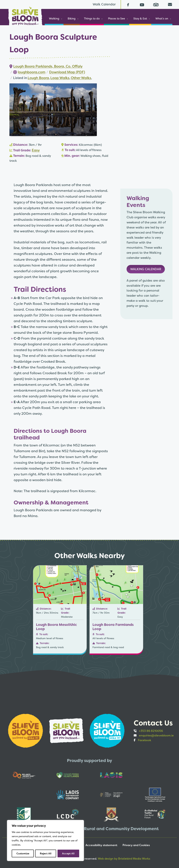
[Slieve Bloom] (25, 15)
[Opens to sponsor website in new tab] (26, 730)
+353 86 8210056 (151, 731)
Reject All (46, 853)
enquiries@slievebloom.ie (156, 735)
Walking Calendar (146, 269)
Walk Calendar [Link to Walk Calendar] (104, 4)
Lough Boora (38, 78)
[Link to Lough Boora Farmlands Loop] (116, 609)
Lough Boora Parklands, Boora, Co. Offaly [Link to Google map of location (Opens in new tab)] (48, 66)
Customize (23, 853)
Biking (72, 18)
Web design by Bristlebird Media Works (124, 859)
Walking (54, 18)
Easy (36, 150)
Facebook (145, 740)
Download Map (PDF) (67, 72)
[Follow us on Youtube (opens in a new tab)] (142, 4)
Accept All (68, 853)
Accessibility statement (101, 845)
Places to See (117, 18)
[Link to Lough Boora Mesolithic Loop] (60, 609)
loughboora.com (32, 72)
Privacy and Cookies (136, 845)
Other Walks (81, 78)
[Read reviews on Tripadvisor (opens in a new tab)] (156, 4)
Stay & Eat (140, 18)
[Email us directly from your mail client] (170, 4)
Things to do (92, 18)
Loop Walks (60, 78)
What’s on (162, 18)
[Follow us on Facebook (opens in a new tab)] (128, 4)
